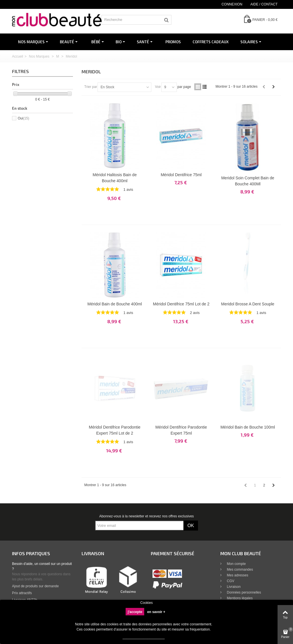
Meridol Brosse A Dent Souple (248, 304)
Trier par (91, 87)
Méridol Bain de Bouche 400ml (115, 304)
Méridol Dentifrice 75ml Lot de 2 (181, 304)
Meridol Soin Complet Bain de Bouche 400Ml (248, 181)
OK (191, 526)
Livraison (233, 587)
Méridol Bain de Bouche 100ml (248, 427)
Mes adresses (237, 575)
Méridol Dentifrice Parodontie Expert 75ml (181, 430)
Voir (158, 87)
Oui (23, 118)
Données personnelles (244, 592)
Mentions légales (239, 598)
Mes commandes (240, 570)
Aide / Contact (264, 4)
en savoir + (156, 612)
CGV (230, 581)
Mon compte (236, 564)
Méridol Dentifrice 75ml (181, 175)
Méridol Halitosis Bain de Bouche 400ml (115, 178)
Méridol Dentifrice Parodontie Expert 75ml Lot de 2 (115, 430)
